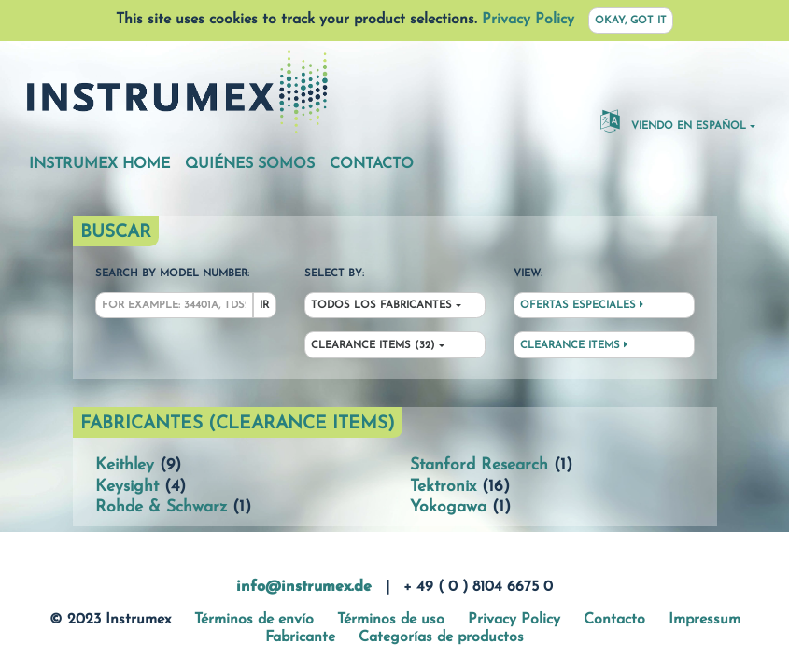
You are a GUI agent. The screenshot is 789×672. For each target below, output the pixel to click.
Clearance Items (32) (373, 346)
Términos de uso (391, 620)
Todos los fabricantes (381, 306)
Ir (264, 306)
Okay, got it (631, 21)
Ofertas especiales (582, 305)
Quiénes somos (250, 164)
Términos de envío (254, 620)
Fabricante (300, 637)
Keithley (125, 465)
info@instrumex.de (304, 587)
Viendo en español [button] (673, 120)
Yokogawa (448, 507)
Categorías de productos (441, 637)
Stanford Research (479, 465)
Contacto (372, 164)
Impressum (704, 620)
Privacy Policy (528, 20)
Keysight (127, 487)
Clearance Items (574, 345)
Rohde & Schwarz (161, 507)
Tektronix (443, 487)
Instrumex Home (99, 164)
